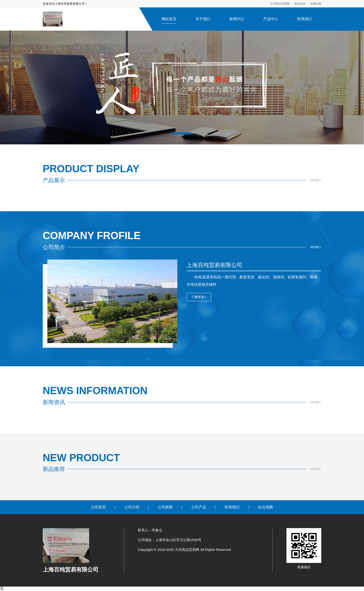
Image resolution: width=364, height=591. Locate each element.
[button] (182, 133)
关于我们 (203, 19)
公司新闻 (165, 507)
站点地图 (266, 507)
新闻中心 (237, 19)
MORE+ (315, 180)
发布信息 (300, 4)
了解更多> (199, 297)
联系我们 (305, 19)
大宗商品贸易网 (280, 4)
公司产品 (199, 507)
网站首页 (169, 19)
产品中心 (271, 19)
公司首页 (98, 507)
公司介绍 (132, 507)
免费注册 (316, 4)
